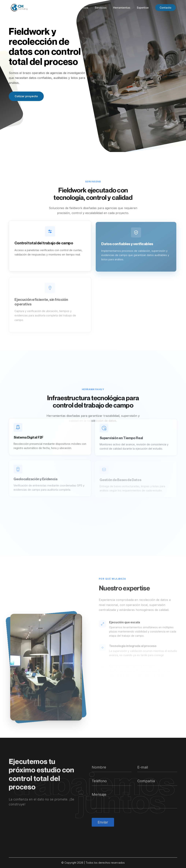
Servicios (101, 8)
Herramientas (122, 8)
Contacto (165, 8)
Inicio (85, 8)
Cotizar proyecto (26, 96)
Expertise (143, 8)
